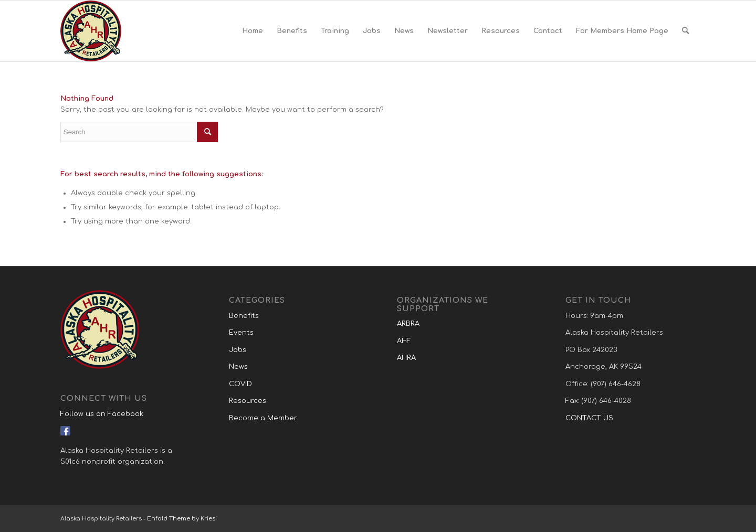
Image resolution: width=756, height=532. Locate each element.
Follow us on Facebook (102, 414)
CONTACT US (589, 418)
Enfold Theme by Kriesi (182, 519)
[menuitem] (253, 31)
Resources (248, 401)
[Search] (685, 31)
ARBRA (408, 324)
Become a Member (263, 418)
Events (241, 333)
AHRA (406, 358)
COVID (240, 384)
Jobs (238, 350)
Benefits (244, 316)
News (238, 367)
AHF (404, 341)
